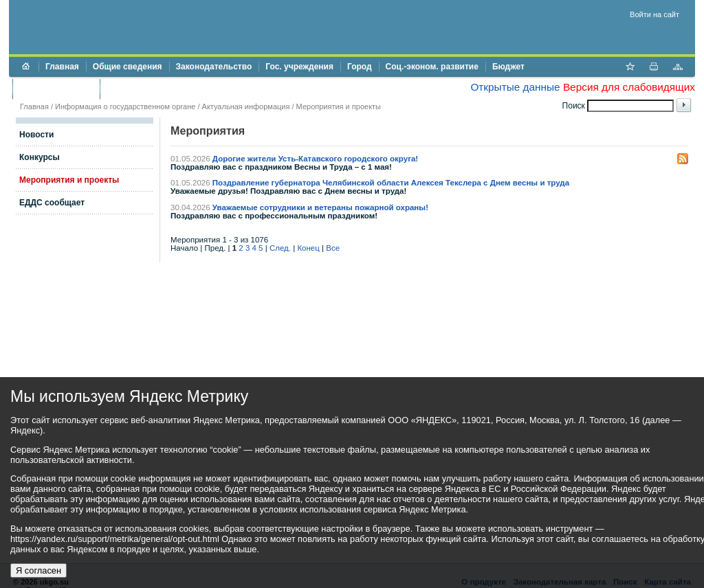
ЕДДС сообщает (52, 203)
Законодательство (214, 67)
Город (360, 67)
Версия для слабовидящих (629, 87)
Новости (36, 135)
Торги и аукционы (56, 89)
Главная (62, 67)
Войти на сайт (654, 14)
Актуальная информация (246, 106)
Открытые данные (515, 87)
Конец (308, 248)
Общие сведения (128, 67)
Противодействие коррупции (166, 89)
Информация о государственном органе (125, 106)
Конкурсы (40, 157)
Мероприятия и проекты (339, 106)
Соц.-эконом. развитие (432, 67)
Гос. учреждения (299, 67)
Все (333, 248)
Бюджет (508, 67)
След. (280, 248)
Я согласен (38, 570)
